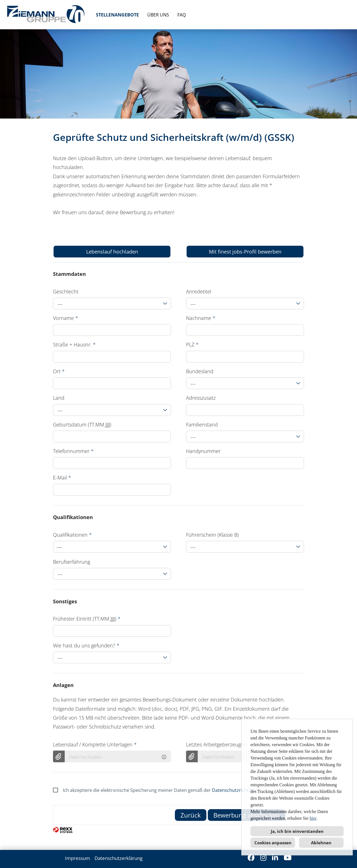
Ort (59, 371)
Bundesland (200, 371)
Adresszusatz (201, 398)
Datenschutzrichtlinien (236, 790)
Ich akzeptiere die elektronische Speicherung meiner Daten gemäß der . (157, 790)
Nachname (201, 318)
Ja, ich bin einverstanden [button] (297, 831)
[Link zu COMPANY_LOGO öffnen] (46, 15)
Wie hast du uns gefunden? (86, 645)
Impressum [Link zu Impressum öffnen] (78, 858)
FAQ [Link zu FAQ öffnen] (182, 15)
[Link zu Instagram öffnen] (263, 858)
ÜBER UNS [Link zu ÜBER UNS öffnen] (158, 15)
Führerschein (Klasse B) (212, 535)
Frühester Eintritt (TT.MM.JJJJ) (87, 619)
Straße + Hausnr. (74, 344)
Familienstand (202, 425)
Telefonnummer (73, 451)
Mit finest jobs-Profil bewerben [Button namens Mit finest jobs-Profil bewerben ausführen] (245, 252)
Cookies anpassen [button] (273, 843)
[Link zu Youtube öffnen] (288, 858)
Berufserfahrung (72, 562)
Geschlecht (66, 291)
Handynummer (203, 451)
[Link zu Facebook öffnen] (251, 858)
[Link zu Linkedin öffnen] (275, 858)
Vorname (66, 318)
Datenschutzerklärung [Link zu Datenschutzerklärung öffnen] (119, 858)
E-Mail (62, 478)
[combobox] (112, 303)
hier (313, 818)
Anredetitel (199, 291)
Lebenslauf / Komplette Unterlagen (95, 744)
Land (59, 398)
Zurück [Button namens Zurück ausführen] (191, 815)
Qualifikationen (72, 535)
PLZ (192, 344)
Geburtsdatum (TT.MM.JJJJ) (82, 425)
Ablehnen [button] (321, 843)
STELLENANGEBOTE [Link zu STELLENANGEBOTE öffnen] (117, 15)
